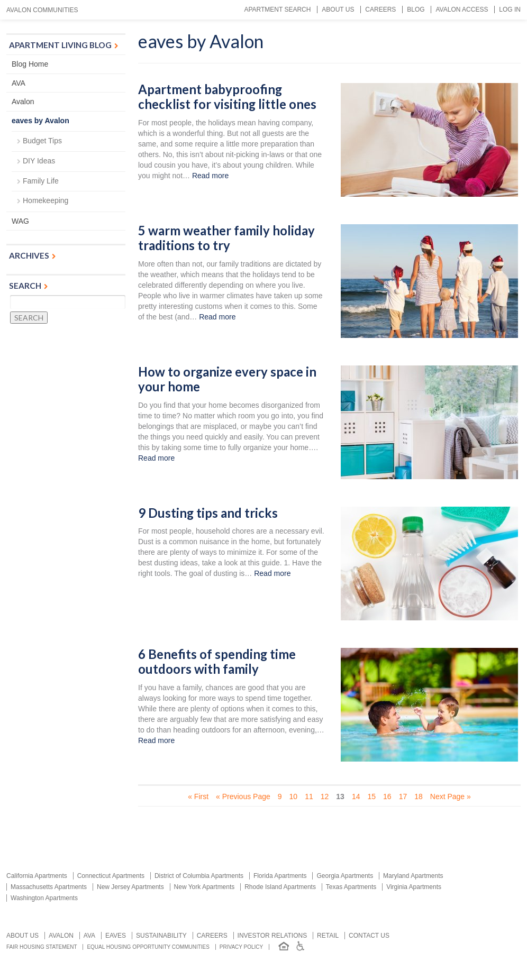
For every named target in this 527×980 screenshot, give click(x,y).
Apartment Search (277, 10)
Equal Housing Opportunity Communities (148, 947)
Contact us (369, 936)
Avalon (23, 102)
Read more (210, 176)
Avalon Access (462, 10)
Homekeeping (46, 200)
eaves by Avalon (40, 121)
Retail (328, 936)
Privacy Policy (241, 947)
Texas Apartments (351, 887)
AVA (19, 83)
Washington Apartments (44, 898)
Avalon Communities (42, 10)
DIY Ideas (39, 161)
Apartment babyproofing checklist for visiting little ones (227, 97)
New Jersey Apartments (130, 887)
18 (419, 796)
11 (309, 796)
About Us (338, 10)
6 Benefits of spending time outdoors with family (217, 662)
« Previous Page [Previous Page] (243, 796)
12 (325, 796)
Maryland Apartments (413, 876)
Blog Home (30, 64)
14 (356, 796)
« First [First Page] (198, 796)
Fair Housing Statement (42, 947)
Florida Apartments (280, 876)
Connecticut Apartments (111, 876)
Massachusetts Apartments (49, 887)
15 (371, 796)
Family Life (41, 181)
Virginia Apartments (414, 887)
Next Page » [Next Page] (451, 796)
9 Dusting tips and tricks (208, 513)
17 (403, 796)
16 (387, 796)
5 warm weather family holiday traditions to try (226, 238)
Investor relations (272, 936)
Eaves (116, 936)
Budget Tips (42, 141)
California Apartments (37, 876)
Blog (416, 10)
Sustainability (161, 936)
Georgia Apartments (345, 876)
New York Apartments (205, 887)
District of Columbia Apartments (199, 876)
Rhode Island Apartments (280, 887)
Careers (380, 10)
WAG (20, 221)
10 (294, 796)
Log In (510, 10)
